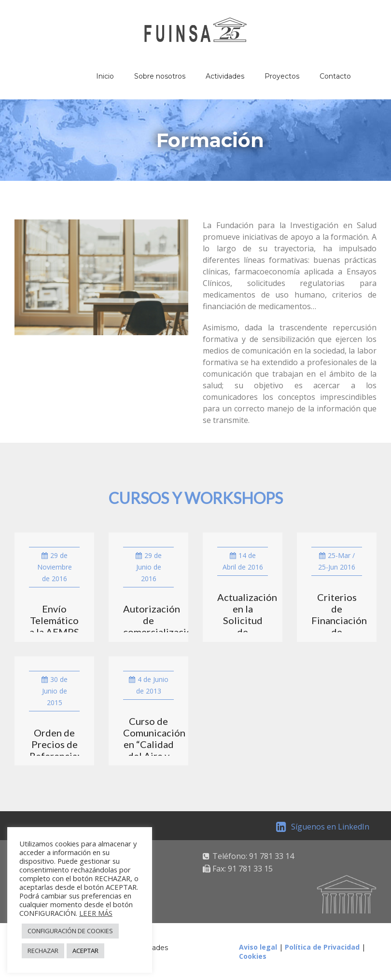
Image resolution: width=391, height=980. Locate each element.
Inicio (105, 76)
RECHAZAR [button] (43, 951)
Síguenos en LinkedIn (323, 827)
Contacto (335, 76)
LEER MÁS (96, 913)
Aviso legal (258, 947)
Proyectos (282, 76)
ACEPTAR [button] (85, 951)
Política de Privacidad (322, 947)
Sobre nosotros (160, 76)
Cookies (253, 956)
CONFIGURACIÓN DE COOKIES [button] (70, 931)
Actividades (225, 76)
